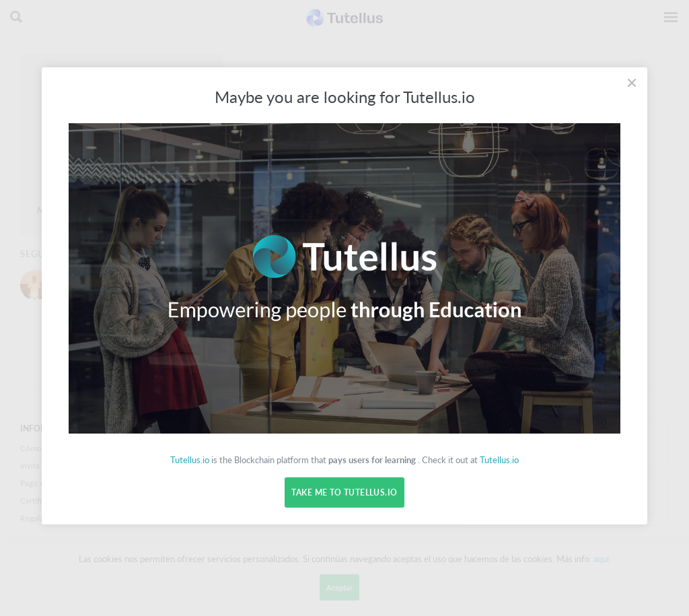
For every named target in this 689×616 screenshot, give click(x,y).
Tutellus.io (190, 460)
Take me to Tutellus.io (344, 492)
